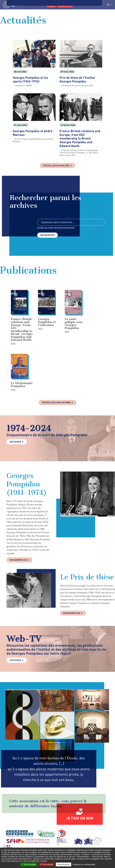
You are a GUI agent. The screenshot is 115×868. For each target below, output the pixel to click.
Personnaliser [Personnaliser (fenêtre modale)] (64, 864)
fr (109, 5)
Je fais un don (80, 783)
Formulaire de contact (84, 833)
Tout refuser (47, 864)
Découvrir (15, 406)
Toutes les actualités (56, 166)
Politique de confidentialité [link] (84, 864)
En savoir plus (19, 525)
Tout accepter (29, 864)
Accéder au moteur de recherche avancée (56, 228)
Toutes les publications (56, 367)
